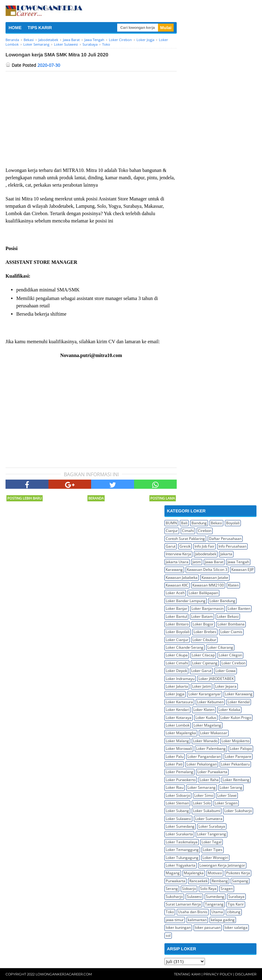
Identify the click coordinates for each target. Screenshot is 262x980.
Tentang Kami (187, 974)
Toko (170, 912)
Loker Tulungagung (182, 858)
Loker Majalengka (181, 733)
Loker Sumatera (209, 819)
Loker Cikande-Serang (185, 647)
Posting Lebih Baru (25, 498)
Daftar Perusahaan (225, 539)
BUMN (171, 523)
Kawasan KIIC (177, 585)
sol (168, 935)
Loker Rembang (236, 780)
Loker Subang (177, 811)
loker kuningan (178, 927)
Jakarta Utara (177, 562)
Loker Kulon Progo (236, 718)
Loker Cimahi (177, 663)
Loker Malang (177, 741)
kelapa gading (223, 920)
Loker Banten (239, 608)
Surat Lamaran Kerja (183, 904)
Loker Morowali (179, 748)
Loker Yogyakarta (181, 865)
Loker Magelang (207, 725)
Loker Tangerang (212, 834)
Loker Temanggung (182, 850)
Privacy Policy (218, 974)
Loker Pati (174, 764)
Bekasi (216, 523)
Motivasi (215, 873)
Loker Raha (209, 780)
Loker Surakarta (179, 834)
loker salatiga (236, 927)
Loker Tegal (212, 842)
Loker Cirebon (233, 663)
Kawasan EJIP (243, 570)
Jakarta (226, 554)
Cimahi (188, 531)
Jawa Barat (214, 562)
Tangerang (214, 904)
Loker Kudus (206, 718)
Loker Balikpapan (203, 593)
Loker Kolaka (229, 710)
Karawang (174, 570)
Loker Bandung (222, 601)
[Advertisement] (91, 117)
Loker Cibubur (204, 640)
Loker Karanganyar (205, 694)
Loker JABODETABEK (216, 679)
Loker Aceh (175, 593)
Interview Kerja (178, 554)
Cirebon (205, 531)
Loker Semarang (202, 787)
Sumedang (215, 896)
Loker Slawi (227, 795)
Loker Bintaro (177, 624)
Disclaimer (246, 974)
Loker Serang (231, 787)
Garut (171, 546)
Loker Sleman (177, 803)
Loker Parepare (238, 756)
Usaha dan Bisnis (193, 912)
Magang (173, 873)
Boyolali (233, 523)
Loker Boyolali (178, 632)
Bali (184, 523)
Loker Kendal (239, 702)
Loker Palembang (211, 748)
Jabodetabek (206, 554)
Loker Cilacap (203, 655)
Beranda (96, 498)
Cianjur (172, 531)
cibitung (234, 912)
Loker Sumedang (180, 826)
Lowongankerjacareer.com (64, 974)
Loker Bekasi (228, 616)
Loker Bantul (176, 616)
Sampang (240, 881)
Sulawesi (194, 896)
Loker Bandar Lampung (186, 601)
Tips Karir (236, 904)
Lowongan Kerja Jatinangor (222, 865)
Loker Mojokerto (235, 741)
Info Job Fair (204, 546)
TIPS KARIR (40, 28)
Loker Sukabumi (207, 811)
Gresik (185, 546)
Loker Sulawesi (178, 819)
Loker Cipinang (205, 663)
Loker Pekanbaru (235, 764)
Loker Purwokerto (181, 780)
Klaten (233, 585)
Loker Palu (175, 756)
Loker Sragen (226, 803)
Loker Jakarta (177, 686)
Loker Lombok (178, 725)
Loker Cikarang (220, 647)
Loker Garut (201, 671)
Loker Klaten (204, 710)
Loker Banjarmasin (208, 608)
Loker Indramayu (180, 679)
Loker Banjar (177, 608)
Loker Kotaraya (179, 718)
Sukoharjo (174, 896)
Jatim (197, 562)
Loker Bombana (231, 624)
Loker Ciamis (231, 632)
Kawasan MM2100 (208, 585)
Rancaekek (198, 881)
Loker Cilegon (230, 655)
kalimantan (197, 920)
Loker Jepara (226, 686)
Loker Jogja (175, 694)
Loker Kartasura (179, 702)
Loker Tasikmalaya (182, 842)
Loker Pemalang (179, 772)
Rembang (220, 881)
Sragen (227, 889)
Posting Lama (163, 498)
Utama (217, 912)
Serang (172, 889)
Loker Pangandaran (204, 756)
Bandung (199, 523)
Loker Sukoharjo (238, 811)
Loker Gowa (225, 671)
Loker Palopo (241, 748)
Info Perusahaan (232, 546)
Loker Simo (204, 795)
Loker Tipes (213, 850)
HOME (15, 28)
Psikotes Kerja (238, 873)
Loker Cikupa (177, 655)
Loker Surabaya (212, 826)
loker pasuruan (208, 927)
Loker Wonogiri (215, 858)
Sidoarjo (189, 889)
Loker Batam (202, 616)
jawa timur (175, 920)
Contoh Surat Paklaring (185, 539)
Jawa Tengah (238, 562)
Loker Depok (176, 671)
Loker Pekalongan (202, 764)
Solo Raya (208, 889)
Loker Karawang (239, 694)
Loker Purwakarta (212, 772)
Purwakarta (175, 881)
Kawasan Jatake (215, 577)
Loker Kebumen (210, 702)
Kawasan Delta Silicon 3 (207, 570)
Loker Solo (202, 803)
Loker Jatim (202, 686)
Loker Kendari (177, 710)
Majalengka (194, 873)
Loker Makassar (214, 733)
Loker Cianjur (177, 640)
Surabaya (236, 896)
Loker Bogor (203, 624)
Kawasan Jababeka (182, 577)
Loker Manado (205, 741)
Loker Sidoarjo (178, 795)
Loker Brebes (205, 632)
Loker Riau (175, 787)
